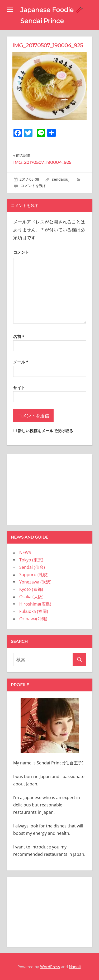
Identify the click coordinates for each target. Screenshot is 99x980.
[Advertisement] (50, 488)
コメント (21, 252)
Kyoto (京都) (31, 589)
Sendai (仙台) (32, 567)
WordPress (50, 967)
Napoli (75, 967)
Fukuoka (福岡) (34, 611)
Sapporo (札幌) (34, 575)
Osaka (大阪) (31, 597)
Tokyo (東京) (31, 560)
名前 (19, 336)
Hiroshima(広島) (35, 604)
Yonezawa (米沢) (35, 582)
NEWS (25, 552)
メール (21, 362)
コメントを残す (34, 186)
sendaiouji (61, 179)
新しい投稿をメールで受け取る (45, 431)
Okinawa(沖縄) (33, 619)
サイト (19, 388)
